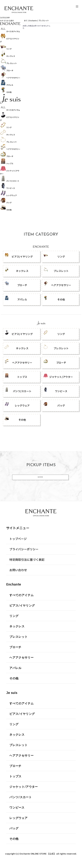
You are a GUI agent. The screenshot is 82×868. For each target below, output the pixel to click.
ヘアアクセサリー (21, 658)
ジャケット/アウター (24, 787)
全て (26, 21)
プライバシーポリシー (24, 550)
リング (14, 616)
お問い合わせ (18, 570)
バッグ (14, 829)
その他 (14, 679)
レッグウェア (18, 818)
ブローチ (15, 647)
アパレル (15, 668)
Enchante (33, 21)
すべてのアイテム (22, 595)
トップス (15, 777)
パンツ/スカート (21, 797)
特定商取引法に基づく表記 (27, 560)
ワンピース (17, 808)
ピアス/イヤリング (22, 606)
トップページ (18, 539)
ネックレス (17, 627)
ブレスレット (44, 21)
